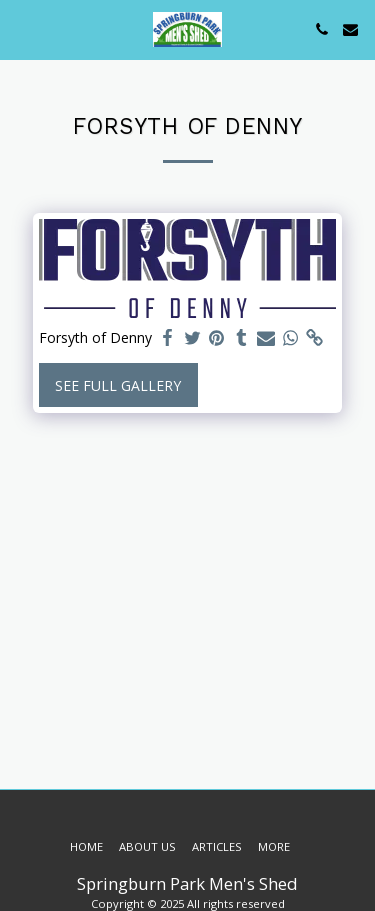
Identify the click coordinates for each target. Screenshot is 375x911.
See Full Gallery (118, 385)
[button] (22, 28)
